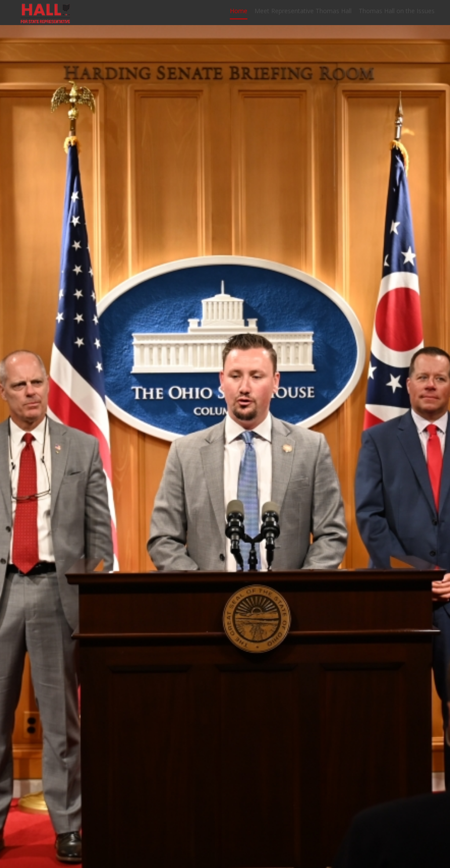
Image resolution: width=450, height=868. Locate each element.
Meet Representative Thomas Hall (303, 14)
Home (239, 14)
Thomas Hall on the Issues (397, 14)
